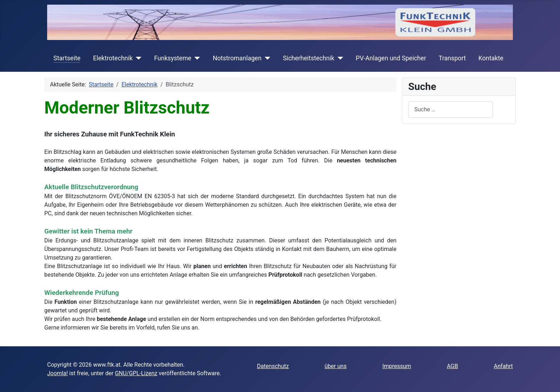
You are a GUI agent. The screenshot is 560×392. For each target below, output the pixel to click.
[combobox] (451, 109)
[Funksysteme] (196, 58)
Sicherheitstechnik (309, 58)
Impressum (397, 366)
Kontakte (491, 58)
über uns (336, 366)
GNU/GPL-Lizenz (136, 373)
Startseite (67, 58)
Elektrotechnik (113, 58)
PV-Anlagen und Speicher (391, 58)
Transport (452, 58)
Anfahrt (503, 366)
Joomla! (57, 373)
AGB (452, 366)
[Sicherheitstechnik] (339, 58)
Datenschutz (273, 366)
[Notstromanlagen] (266, 58)
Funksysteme (172, 58)
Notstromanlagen (237, 58)
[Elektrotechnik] (137, 58)
